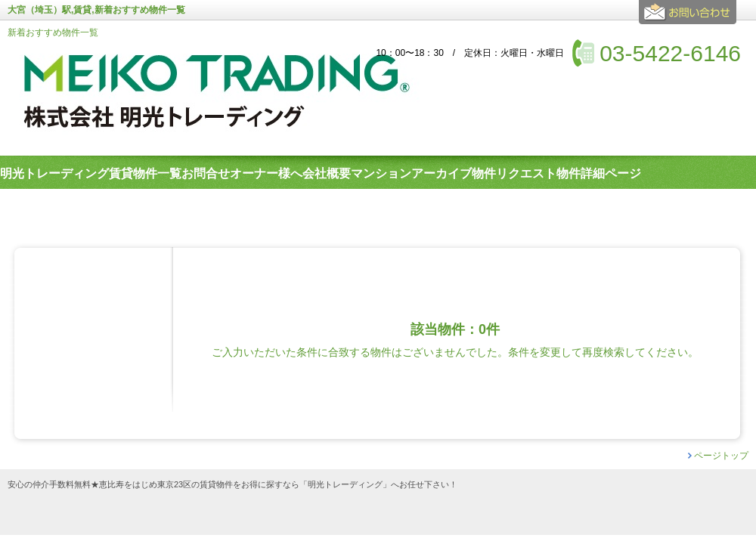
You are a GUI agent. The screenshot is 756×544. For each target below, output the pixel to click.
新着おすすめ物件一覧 (53, 32)
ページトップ (721, 456)
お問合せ (690, 18)
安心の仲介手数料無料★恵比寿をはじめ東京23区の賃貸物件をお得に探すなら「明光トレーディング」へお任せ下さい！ (232, 485)
